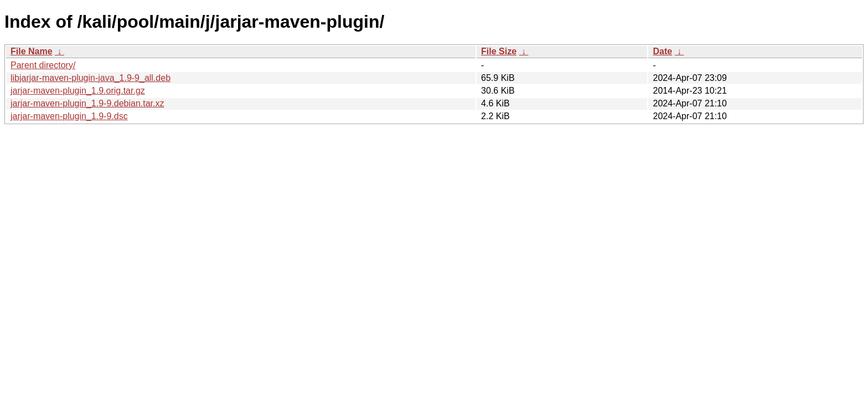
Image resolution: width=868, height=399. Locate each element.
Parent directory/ (43, 65)
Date (662, 51)
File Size (499, 51)
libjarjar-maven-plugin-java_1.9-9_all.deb (91, 78)
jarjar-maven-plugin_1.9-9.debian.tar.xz (87, 103)
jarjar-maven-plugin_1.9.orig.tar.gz (78, 91)
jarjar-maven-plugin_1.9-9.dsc (69, 116)
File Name (32, 51)
